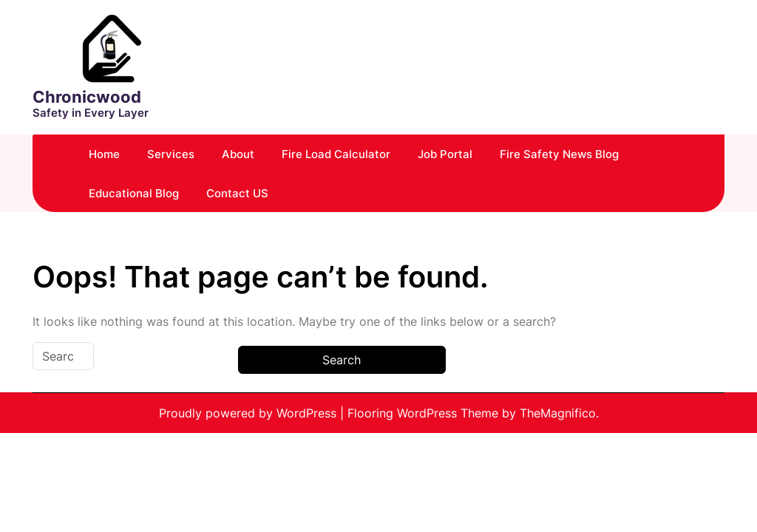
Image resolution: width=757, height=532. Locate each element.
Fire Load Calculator (336, 154)
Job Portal (445, 154)
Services (171, 154)
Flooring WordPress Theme (425, 413)
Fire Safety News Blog (559, 154)
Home (104, 154)
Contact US (237, 193)
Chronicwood (87, 97)
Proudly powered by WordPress (249, 413)
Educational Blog (134, 193)
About (238, 154)
